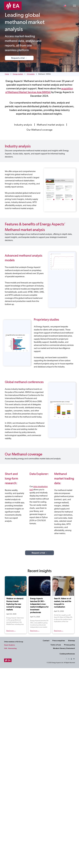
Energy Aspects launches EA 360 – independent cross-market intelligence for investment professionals (39, 606)
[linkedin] (69, 659)
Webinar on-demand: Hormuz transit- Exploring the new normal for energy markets (15, 604)
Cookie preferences (67, 654)
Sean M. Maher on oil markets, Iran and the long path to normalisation (63, 603)
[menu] (74, 6)
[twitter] (66, 659)
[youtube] (74, 659)
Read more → (11, 631)
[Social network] (71, 659)
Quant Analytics (10, 645)
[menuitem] (23, 125)
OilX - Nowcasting (10, 648)
